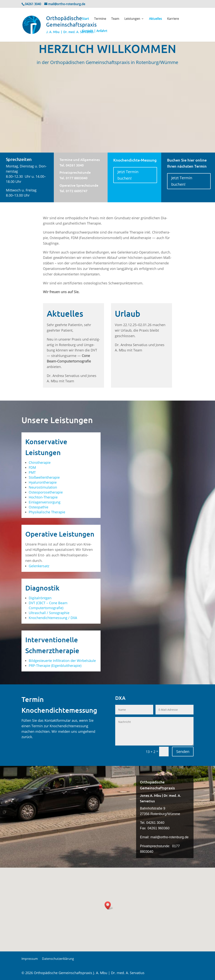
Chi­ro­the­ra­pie (40, 462)
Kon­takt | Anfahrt (95, 31)
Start (85, 19)
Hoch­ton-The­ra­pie (43, 497)
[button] (109, 905)
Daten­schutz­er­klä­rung (58, 959)
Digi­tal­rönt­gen (40, 598)
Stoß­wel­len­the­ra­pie (44, 477)
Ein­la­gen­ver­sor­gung (45, 502)
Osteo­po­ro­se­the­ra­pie (46, 492)
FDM (32, 467)
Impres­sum (30, 959)
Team (115, 19)
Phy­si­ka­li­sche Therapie (47, 512)
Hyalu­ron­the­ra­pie (43, 482)
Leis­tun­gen (132, 19)
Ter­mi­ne (100, 19)
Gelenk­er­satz (39, 566)
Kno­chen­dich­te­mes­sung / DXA (53, 618)
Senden (183, 752)
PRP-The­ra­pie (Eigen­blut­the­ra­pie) (55, 666)
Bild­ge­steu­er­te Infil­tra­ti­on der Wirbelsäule (62, 661)
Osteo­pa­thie (38, 507)
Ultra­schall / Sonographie (49, 613)
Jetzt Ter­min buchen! (128, 175)
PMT (32, 472)
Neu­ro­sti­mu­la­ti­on (43, 487)
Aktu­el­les (155, 19)
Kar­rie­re (173, 19)
